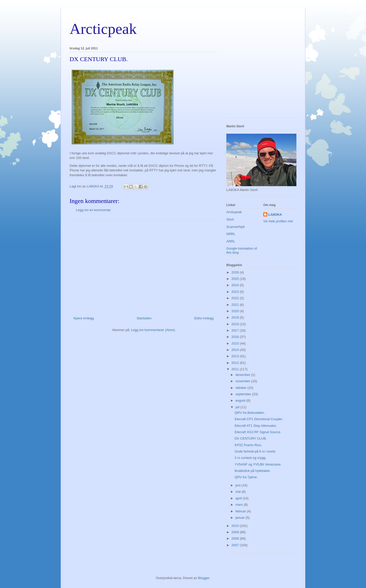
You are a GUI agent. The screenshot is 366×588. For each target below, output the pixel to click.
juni (239, 485)
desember (243, 375)
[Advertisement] (143, 266)
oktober (241, 388)
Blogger (204, 578)
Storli (230, 219)
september (244, 394)
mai (239, 492)
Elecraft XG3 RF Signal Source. (258, 432)
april (239, 498)
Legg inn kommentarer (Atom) (153, 330)
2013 (236, 356)
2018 (236, 324)
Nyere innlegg (84, 318)
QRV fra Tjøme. (246, 477)
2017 (236, 330)
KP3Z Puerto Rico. (248, 445)
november (243, 381)
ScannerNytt (236, 227)
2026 (236, 272)
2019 (236, 317)
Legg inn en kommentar (93, 210)
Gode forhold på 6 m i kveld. (255, 451)
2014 (236, 350)
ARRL (231, 241)
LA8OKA (275, 215)
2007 (236, 545)
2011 (236, 369)
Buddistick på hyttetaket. (252, 471)
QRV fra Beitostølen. (250, 413)
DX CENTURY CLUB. (251, 438)
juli (238, 407)
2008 (236, 538)
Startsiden (144, 318)
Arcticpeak (103, 29)
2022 (236, 298)
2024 (236, 285)
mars (240, 505)
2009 (236, 532)
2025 (236, 279)
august (241, 400)
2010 (236, 526)
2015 (236, 343)
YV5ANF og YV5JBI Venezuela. (258, 464)
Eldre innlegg (204, 318)
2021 (236, 305)
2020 (236, 311)
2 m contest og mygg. (250, 458)
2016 (236, 337)
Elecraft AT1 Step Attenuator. (256, 426)
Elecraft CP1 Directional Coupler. (259, 419)
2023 (236, 292)
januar (241, 518)
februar (241, 511)
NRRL (231, 234)
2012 (236, 363)
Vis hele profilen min (278, 221)
